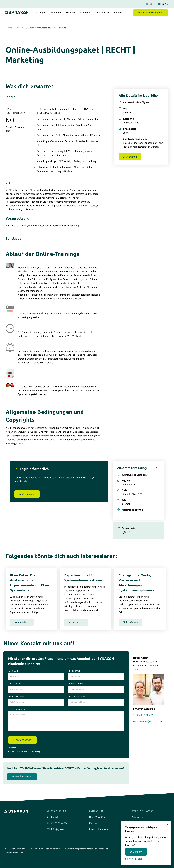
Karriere (118, 16)
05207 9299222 (145, 715)
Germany (136, 852)
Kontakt (53, 817)
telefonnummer (17, 697)
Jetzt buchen (130, 157)
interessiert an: (78, 697)
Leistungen (40, 16)
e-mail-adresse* (77, 684)
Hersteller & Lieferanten (63, 16)
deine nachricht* (18, 709)
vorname (14, 671)
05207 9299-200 (57, 823)
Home (9, 28)
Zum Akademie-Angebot (151, 16)
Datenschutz (138, 817)
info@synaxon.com (59, 829)
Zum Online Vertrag (22, 777)
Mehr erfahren (22, 622)
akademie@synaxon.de (149, 721)
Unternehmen (102, 16)
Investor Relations (99, 829)
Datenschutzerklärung (32, 752)
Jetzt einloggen (27, 494)
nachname (75, 671)
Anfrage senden (24, 740)
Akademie (85, 16)
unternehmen (16, 684)
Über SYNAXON (97, 817)
